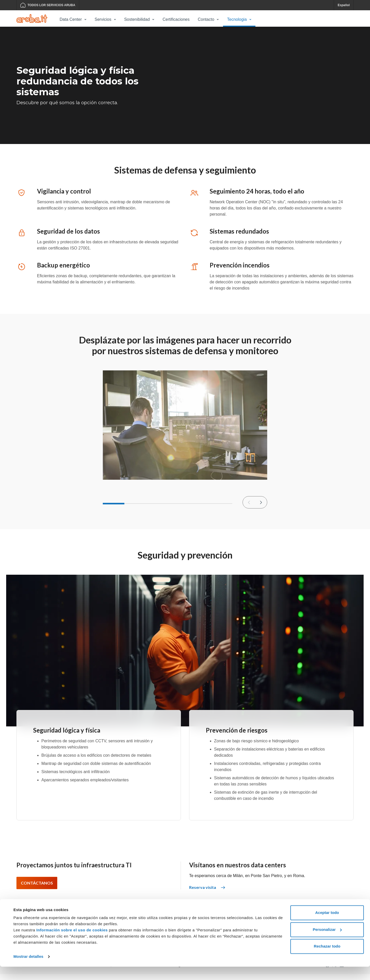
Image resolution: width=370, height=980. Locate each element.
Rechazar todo (327, 960)
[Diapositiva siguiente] (261, 508)
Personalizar (327, 943)
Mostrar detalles (28, 970)
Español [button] (344, 5)
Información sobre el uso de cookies (72, 943)
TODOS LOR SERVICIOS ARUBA (48, 5)
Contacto (206, 19)
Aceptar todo (327, 926)
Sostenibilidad (137, 19)
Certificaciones (176, 19)
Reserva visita (207, 893)
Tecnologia (237, 19)
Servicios (103, 19)
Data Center (71, 19)
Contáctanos (37, 889)
